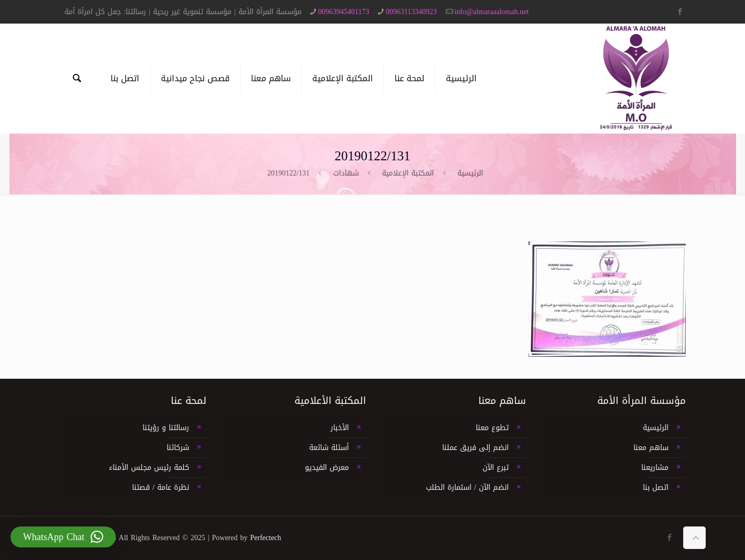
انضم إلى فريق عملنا (475, 448)
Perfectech (266, 538)
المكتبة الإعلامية (408, 173)
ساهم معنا (651, 448)
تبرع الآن (496, 468)
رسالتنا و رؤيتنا (166, 428)
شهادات (346, 173)
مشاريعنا (655, 468)
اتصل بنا (656, 487)
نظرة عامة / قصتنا (161, 487)
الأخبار (340, 428)
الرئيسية (470, 173)
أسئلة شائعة (329, 448)
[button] (63, 537)
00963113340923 (411, 12)
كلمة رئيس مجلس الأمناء (149, 468)
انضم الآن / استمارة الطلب (467, 487)
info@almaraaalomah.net (491, 12)
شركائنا (178, 448)
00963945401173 (343, 12)
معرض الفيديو (327, 468)
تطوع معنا (492, 428)
